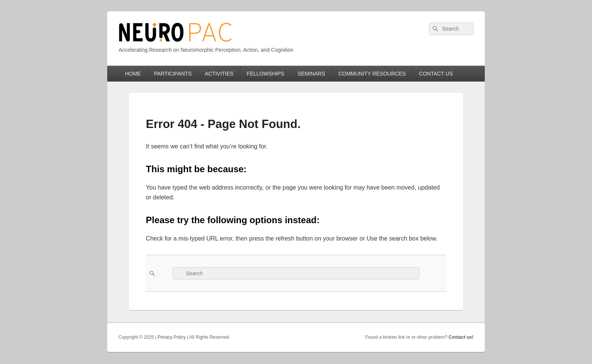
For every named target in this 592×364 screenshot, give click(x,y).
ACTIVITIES (219, 74)
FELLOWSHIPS (266, 74)
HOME (133, 74)
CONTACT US (436, 74)
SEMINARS (311, 74)
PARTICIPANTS (173, 74)
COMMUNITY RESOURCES (372, 74)
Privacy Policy (172, 337)
